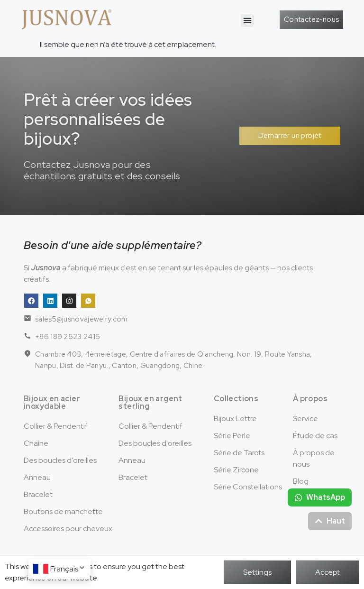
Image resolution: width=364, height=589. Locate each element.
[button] (247, 21)
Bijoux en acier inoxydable (52, 402)
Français (68, 569)
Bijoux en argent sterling (150, 402)
